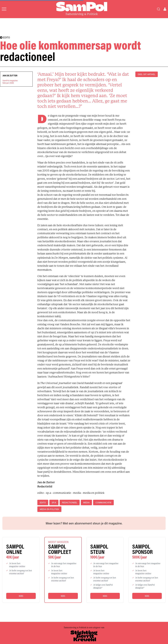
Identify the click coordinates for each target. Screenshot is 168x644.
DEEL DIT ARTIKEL (147, 74)
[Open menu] (4, 9)
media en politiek (49, 509)
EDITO (5, 37)
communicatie (103, 502)
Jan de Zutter (10, 76)
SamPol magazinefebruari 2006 (10, 82)
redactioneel (70, 502)
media (86, 502)
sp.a (54, 502)
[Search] (159, 9)
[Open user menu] (165, 9)
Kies (21, 596)
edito (43, 502)
